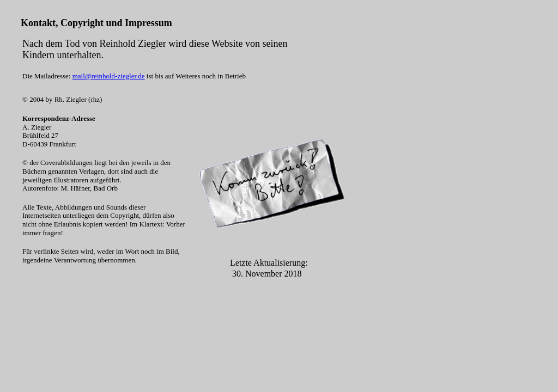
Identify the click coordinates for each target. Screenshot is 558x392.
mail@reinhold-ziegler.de (109, 76)
